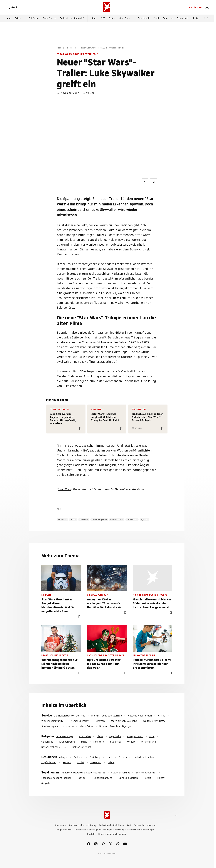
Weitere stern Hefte (154, 721)
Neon (59, 48)
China (100, 736)
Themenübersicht (79, 721)
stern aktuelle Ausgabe (124, 721)
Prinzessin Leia (117, 520)
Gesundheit (182, 18)
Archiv (162, 716)
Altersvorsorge (65, 736)
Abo (195, 7)
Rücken (67, 762)
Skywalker (110, 269)
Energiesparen (135, 736)
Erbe (152, 736)
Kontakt (91, 834)
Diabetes (78, 757)
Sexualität (96, 762)
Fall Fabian (34, 18)
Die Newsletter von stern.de (70, 716)
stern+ (94, 18)
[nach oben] (176, 815)
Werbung (120, 830)
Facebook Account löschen (56, 778)
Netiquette (80, 830)
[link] (207, 7)
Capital (112, 18)
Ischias (82, 778)
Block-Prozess (49, 18)
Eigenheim (115, 736)
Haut (110, 757)
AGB (129, 825)
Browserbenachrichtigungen (112, 834)
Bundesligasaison (128, 778)
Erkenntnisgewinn (99, 520)
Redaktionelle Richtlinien (111, 825)
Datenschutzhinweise (145, 825)
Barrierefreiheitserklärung (83, 825)
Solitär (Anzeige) (82, 747)
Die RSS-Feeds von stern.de (106, 716)
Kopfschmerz (49, 762)
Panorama (168, 18)
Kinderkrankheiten (143, 757)
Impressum (61, 825)
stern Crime (125, 18)
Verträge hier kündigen (100, 830)
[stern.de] (107, 7)
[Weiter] (208, 18)
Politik (156, 18)
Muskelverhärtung (102, 778)
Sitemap (100, 721)
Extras (18, 18)
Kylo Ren (145, 520)
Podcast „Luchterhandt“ (72, 18)
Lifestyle (196, 18)
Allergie (63, 757)
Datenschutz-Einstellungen (141, 830)
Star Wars (64, 489)
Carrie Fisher (132, 520)
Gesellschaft (144, 18)
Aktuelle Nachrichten (140, 716)
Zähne (111, 762)
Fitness (123, 757)
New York (99, 742)
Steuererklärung (120, 773)
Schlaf (81, 762)
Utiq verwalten (64, 830)
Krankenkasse (67, 742)
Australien (85, 736)
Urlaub (131, 742)
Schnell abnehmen (146, 773)
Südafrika (116, 742)
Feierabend (71, 48)
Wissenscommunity (52, 721)
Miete (84, 742)
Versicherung (148, 742)
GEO (103, 18)
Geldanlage (47, 742)
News (8, 18)
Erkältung (95, 757)
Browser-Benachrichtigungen (116, 726)
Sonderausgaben (51, 726)
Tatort (148, 778)
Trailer (73, 520)
